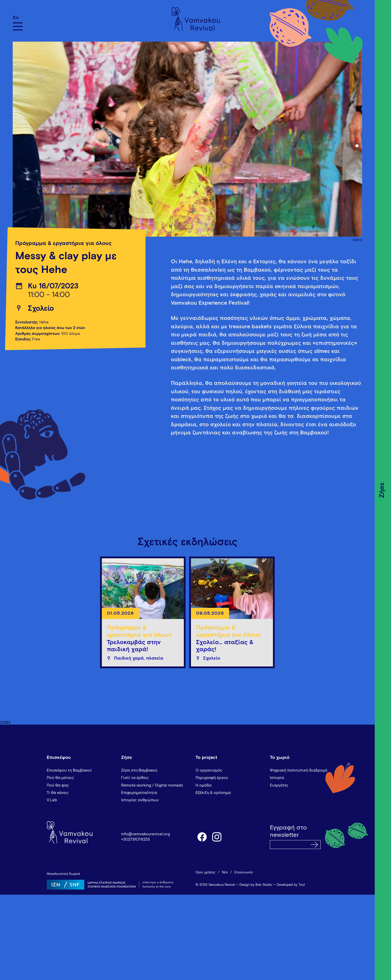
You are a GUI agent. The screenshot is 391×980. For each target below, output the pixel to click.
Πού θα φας (58, 785)
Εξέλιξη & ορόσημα (213, 793)
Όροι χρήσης (205, 872)
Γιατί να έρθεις (135, 778)
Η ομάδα (203, 785)
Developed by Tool (291, 885)
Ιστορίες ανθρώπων (140, 800)
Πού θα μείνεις (60, 778)
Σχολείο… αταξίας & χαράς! (225, 646)
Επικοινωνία (243, 872)
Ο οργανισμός (209, 770)
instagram (217, 837)
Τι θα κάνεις (58, 793)
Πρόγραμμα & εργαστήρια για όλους (63, 243)
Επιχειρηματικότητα (139, 793)
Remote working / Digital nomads (152, 785)
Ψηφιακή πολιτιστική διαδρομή (299, 770)
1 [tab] (357, 139)
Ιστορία (277, 778)
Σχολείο (41, 309)
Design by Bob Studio (256, 885)
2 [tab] (357, 146)
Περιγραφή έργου (212, 778)
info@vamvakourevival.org (145, 834)
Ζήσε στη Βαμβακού (139, 770)
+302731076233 (135, 839)
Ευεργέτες (279, 785)
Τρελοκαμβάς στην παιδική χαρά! (134, 646)
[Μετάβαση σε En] (18, 18)
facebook (202, 837)
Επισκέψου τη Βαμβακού (69, 770)
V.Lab (52, 800)
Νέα (225, 872)
